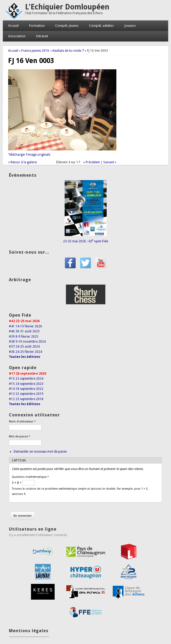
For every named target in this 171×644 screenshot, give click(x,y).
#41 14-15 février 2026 (25, 326)
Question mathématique (30, 477)
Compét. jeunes (67, 26)
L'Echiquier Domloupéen (67, 7)
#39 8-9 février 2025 (24, 337)
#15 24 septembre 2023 (26, 384)
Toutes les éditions (25, 357)
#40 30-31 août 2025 (24, 331)
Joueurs (130, 26)
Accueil (13, 26)
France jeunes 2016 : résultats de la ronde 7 (53, 51)
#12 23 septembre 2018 (26, 399)
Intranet (42, 36)
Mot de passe (20, 436)
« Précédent (92, 162)
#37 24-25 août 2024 (24, 347)
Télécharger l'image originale (29, 155)
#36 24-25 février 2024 (25, 352)
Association (17, 36)
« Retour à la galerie (22, 162)
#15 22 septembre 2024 (26, 379)
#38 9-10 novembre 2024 (27, 342)
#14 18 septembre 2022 (26, 389)
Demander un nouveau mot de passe (40, 452)
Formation (37, 26)
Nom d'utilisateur (22, 422)
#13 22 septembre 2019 (26, 394)
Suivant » (110, 162)
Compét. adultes (101, 26)
